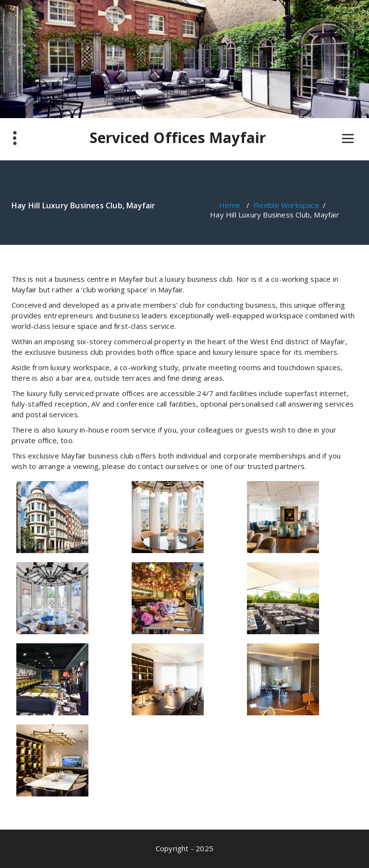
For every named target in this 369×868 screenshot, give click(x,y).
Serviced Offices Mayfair (178, 138)
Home (230, 205)
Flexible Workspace (286, 205)
